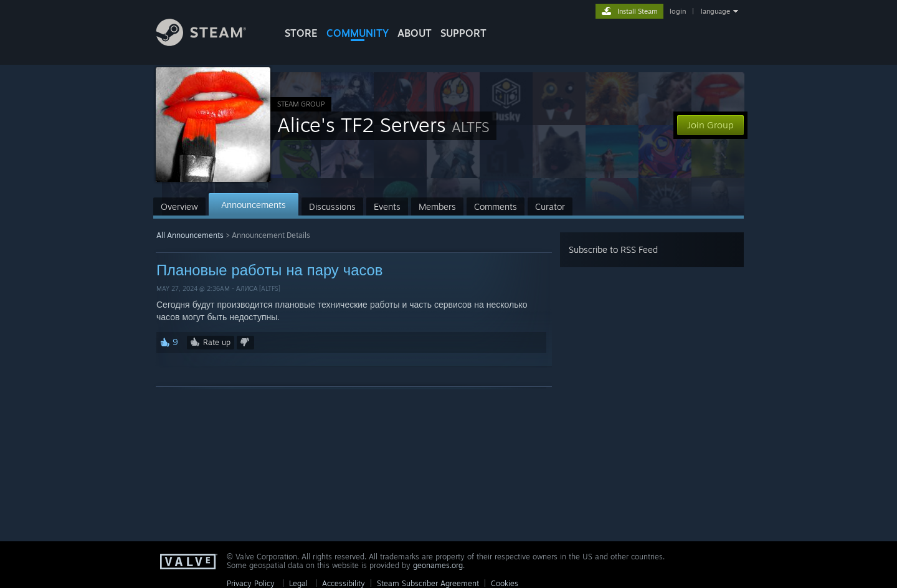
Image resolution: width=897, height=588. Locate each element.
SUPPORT (463, 33)
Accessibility (344, 583)
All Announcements (190, 235)
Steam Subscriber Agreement (428, 583)
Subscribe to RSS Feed (613, 249)
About (415, 33)
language (715, 11)
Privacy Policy (251, 583)
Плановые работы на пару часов (269, 270)
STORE (301, 33)
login (678, 11)
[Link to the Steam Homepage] (211, 43)
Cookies (505, 583)
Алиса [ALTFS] (258, 288)
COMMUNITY (358, 33)
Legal (298, 583)
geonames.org (438, 565)
